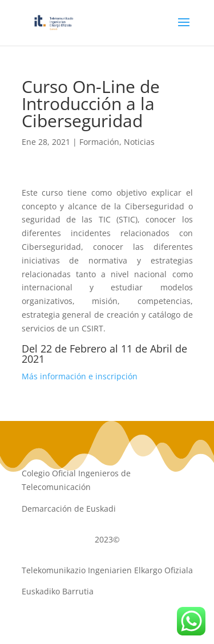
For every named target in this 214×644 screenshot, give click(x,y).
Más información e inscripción (80, 376)
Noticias (139, 142)
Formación (99, 142)
